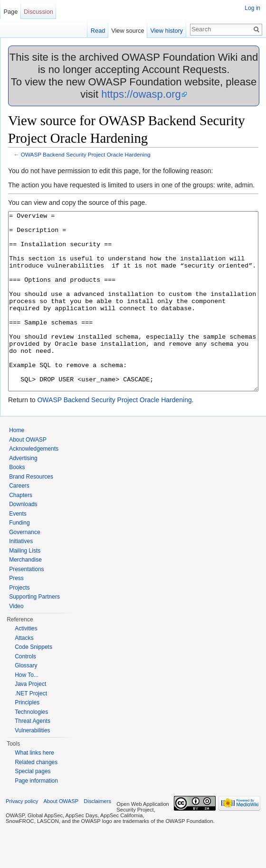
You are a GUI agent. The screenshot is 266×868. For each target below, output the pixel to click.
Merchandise (25, 595)
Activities (26, 664)
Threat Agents (33, 757)
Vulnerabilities (32, 766)
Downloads (23, 540)
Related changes (36, 798)
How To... (27, 711)
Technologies (31, 748)
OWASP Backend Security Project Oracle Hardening (86, 154)
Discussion (38, 12)
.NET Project (31, 729)
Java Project (30, 720)
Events (18, 549)
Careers (19, 521)
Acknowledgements (34, 484)
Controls (25, 692)
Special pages (33, 807)
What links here (34, 788)
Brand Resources (31, 512)
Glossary (26, 701)
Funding (19, 558)
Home (17, 466)
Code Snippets (33, 683)
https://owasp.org (141, 94)
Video (16, 642)
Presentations (26, 605)
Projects (19, 623)
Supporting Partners (34, 632)
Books (17, 503)
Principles (27, 738)
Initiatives (21, 577)
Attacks (24, 674)
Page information (36, 816)
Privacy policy (22, 837)
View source (128, 31)
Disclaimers (97, 837)
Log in (252, 8)
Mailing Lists (25, 586)
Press (16, 614)
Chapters (21, 531)
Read (98, 31)
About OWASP (28, 475)
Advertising (23, 494)
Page (10, 12)
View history (166, 31)
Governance (24, 568)
